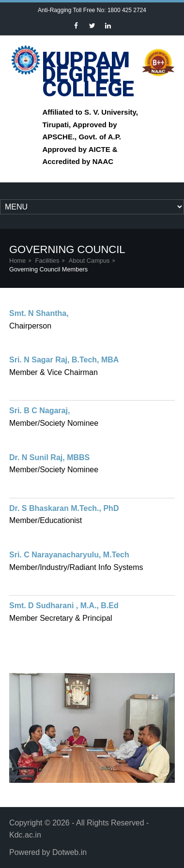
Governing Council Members (48, 269)
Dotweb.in (69, 852)
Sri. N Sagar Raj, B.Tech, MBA (64, 360)
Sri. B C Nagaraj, (39, 411)
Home (17, 261)
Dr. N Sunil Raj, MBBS (49, 457)
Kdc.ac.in (25, 835)
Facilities (47, 261)
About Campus (89, 261)
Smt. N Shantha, (39, 313)
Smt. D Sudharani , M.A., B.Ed (64, 606)
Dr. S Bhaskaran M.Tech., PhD (64, 508)
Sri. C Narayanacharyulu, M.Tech (69, 555)
